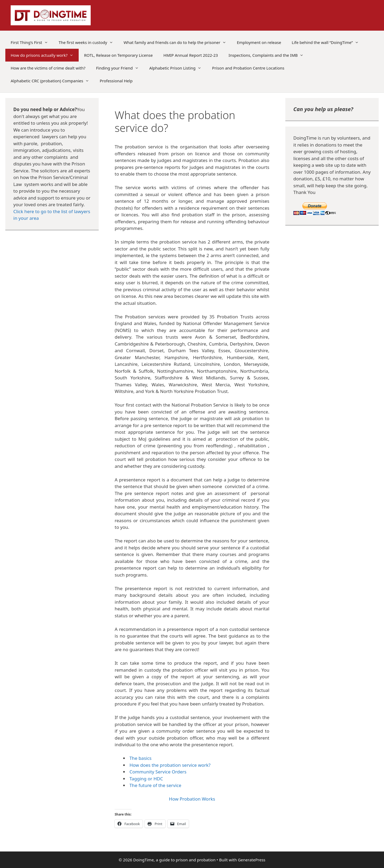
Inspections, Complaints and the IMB (269, 55)
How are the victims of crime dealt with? (48, 68)
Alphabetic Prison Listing (178, 68)
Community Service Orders (158, 772)
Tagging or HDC (146, 779)
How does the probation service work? (170, 765)
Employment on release (259, 42)
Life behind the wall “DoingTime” (328, 42)
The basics (140, 758)
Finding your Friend (120, 68)
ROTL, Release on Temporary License (118, 55)
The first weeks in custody (89, 42)
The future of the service (155, 785)
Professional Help (116, 81)
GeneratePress (252, 860)
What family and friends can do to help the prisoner (178, 42)
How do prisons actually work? (45, 55)
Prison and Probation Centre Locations (248, 68)
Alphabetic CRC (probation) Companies (53, 81)
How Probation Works (192, 799)
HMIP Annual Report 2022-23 (191, 55)
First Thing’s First (32, 42)
